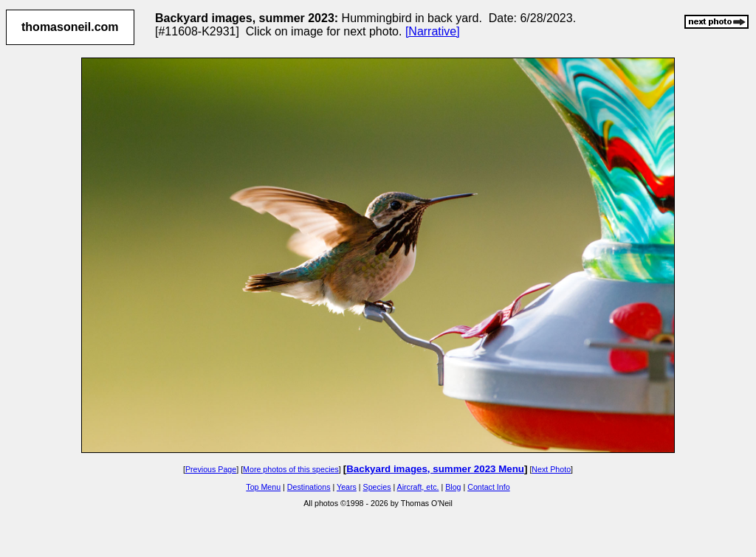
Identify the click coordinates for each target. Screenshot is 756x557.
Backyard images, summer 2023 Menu (435, 469)
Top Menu (263, 487)
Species (377, 487)
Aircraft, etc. (418, 487)
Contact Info (488, 487)
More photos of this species (291, 469)
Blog (453, 487)
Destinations (309, 487)
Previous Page (211, 469)
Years (347, 487)
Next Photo (551, 469)
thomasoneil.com (70, 27)
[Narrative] (433, 31)
